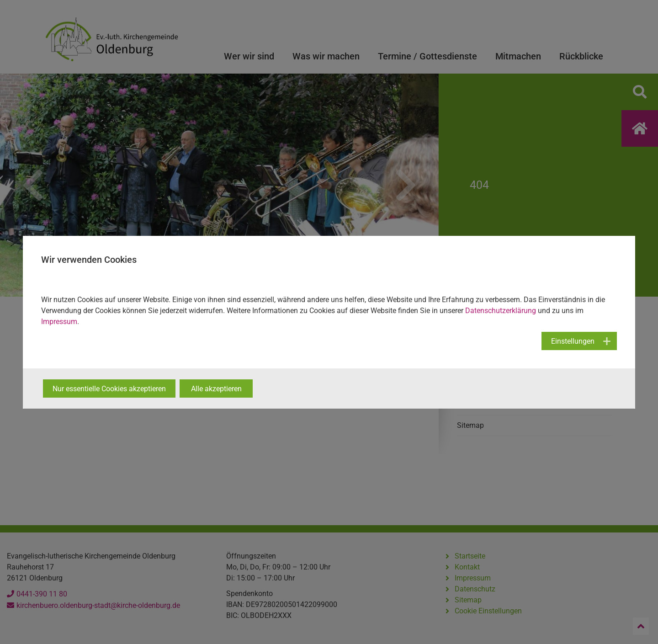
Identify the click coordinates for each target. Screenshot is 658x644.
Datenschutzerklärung (501, 311)
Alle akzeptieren (216, 389)
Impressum (59, 322)
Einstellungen (573, 341)
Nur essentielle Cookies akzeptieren (109, 389)
